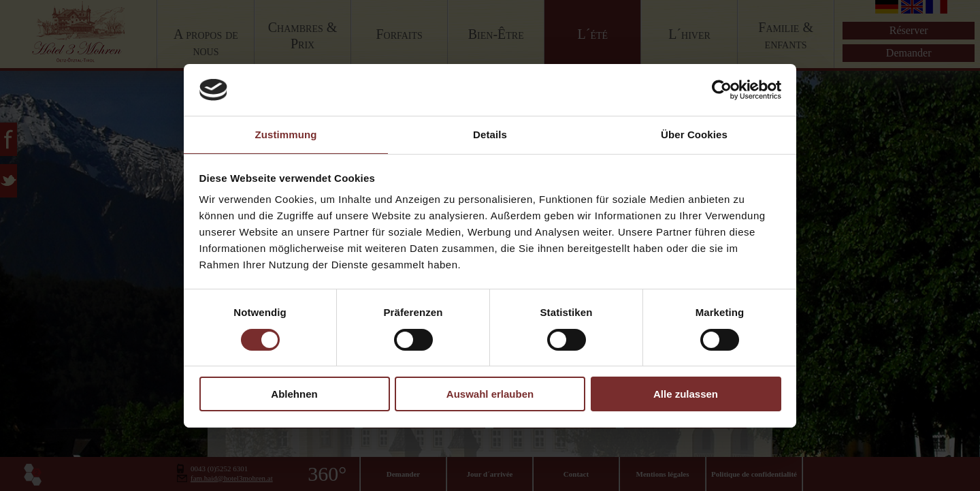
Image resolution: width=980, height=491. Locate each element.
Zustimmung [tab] (286, 134)
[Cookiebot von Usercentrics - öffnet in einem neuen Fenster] (722, 90)
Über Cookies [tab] (694, 134)
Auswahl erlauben (490, 394)
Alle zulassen (686, 394)
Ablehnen (294, 394)
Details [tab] (490, 134)
